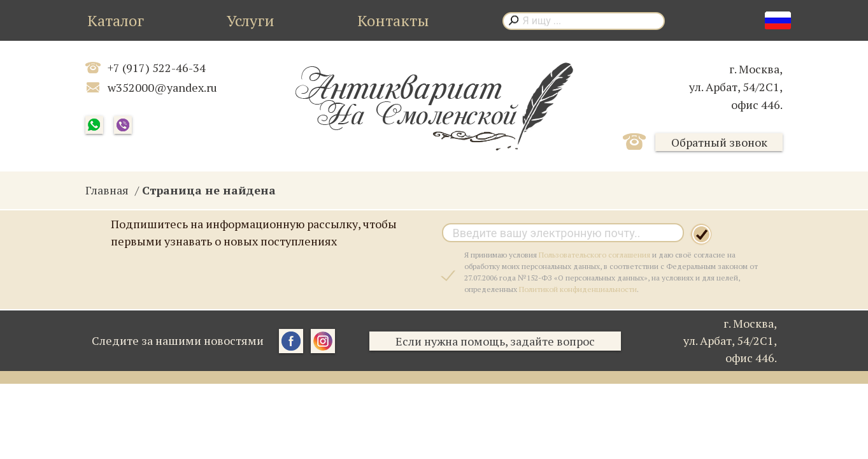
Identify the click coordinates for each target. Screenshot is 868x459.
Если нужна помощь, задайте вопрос (495, 341)
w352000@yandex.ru (162, 87)
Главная (107, 190)
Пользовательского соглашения (594, 255)
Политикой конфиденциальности (578, 289)
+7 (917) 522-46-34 (157, 68)
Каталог (116, 20)
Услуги (251, 20)
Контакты (393, 20)
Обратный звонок (719, 142)
